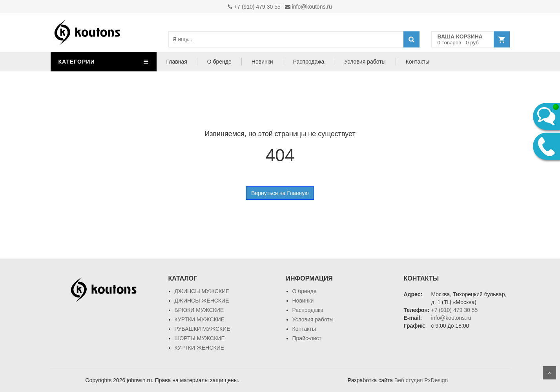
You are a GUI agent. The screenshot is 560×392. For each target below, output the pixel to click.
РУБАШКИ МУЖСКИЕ (202, 329)
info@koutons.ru (308, 7)
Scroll (549, 373)
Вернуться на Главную (280, 193)
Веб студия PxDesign (421, 380)
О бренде (219, 62)
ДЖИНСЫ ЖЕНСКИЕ (202, 301)
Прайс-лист (307, 338)
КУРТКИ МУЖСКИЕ (200, 319)
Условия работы (365, 62)
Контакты (418, 62)
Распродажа (309, 62)
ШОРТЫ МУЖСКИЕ (200, 338)
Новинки (262, 62)
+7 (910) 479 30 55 (254, 7)
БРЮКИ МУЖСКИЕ (199, 310)
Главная (177, 62)
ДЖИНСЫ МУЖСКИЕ (202, 291)
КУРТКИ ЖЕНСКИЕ (200, 348)
